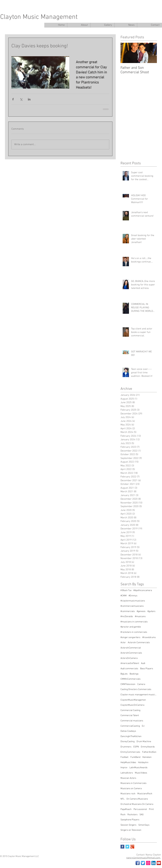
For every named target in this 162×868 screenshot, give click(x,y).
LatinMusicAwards (138, 768)
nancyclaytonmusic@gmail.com (144, 858)
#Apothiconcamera (143, 590)
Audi (143, 663)
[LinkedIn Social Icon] (153, 863)
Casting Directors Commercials (136, 689)
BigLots (124, 674)
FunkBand (135, 757)
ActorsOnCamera (129, 658)
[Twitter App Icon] (143, 863)
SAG (142, 815)
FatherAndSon (149, 752)
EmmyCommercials (130, 752)
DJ (143, 726)
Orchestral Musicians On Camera (137, 804)
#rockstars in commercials (134, 632)
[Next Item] (152, 53)
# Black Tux (126, 590)
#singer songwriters (130, 637)
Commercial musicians (132, 721)
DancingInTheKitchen (131, 736)
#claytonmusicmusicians (133, 601)
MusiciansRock (145, 794)
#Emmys (133, 596)
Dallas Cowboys (128, 731)
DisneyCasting (128, 742)
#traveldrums (149, 637)
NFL (122, 799)
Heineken (147, 757)
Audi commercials (129, 669)
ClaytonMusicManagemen (133, 700)
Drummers (126, 747)
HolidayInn (143, 763)
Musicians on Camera (131, 789)
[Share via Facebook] (13, 99)
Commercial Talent (130, 715)
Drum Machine (144, 742)
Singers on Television (131, 830)
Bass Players (147, 669)
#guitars (151, 611)
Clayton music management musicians (139, 695)
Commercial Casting (130, 710)
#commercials (128, 611)
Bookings (134, 674)
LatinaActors (127, 773)
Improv (124, 768)
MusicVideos (141, 773)
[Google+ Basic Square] (132, 847)
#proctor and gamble (131, 627)
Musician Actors (128, 778)
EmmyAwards (148, 747)
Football (124, 757)
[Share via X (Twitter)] (21, 99)
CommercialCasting (130, 726)
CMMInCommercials (131, 679)
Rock (123, 815)
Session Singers (128, 825)
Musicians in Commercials (133, 783)
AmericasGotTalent (130, 663)
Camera (141, 684)
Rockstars (132, 815)
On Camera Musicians (137, 799)
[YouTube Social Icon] (159, 863)
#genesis (141, 611)
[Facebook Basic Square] (122, 847)
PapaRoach (126, 809)
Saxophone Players (130, 820)
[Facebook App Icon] (138, 863)
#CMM (124, 596)
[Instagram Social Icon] (148, 863)
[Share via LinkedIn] (29, 99)
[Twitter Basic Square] (127, 847)
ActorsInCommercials (131, 653)
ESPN (136, 747)
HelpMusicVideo (128, 763)
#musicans (140, 617)
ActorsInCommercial (131, 648)
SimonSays (144, 825)
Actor (123, 643)
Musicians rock (128, 794)
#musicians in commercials (134, 622)
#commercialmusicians (132, 606)
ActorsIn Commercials (139, 643)
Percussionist (140, 809)
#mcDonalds (127, 617)
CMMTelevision (128, 684)
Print (151, 809)
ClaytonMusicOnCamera (132, 705)
